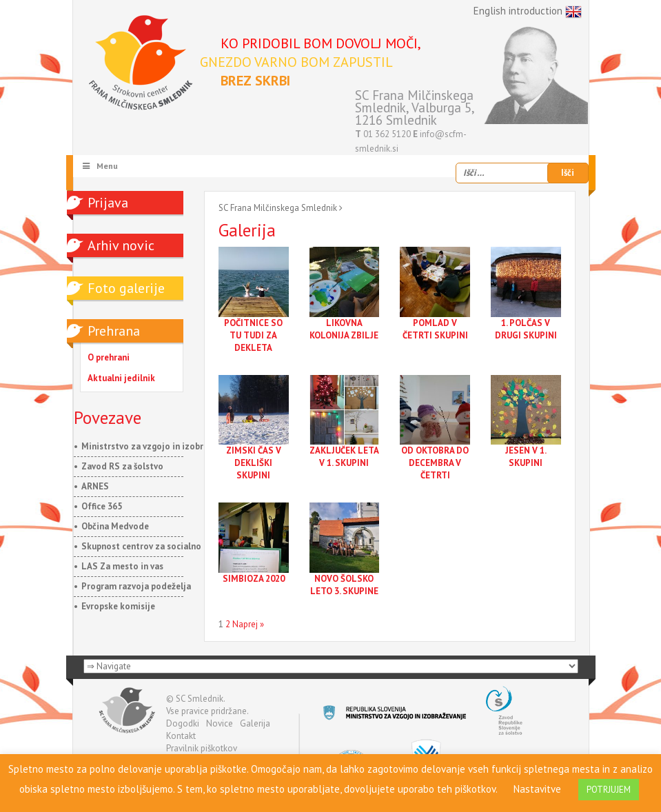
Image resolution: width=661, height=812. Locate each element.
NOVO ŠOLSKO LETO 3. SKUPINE (344, 585)
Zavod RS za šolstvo (122, 466)
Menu (100, 166)
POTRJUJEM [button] (609, 790)
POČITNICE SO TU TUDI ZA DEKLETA (253, 335)
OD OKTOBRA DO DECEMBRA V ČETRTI (435, 463)
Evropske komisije (118, 606)
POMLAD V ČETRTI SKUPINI (435, 329)
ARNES (95, 486)
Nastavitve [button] (537, 789)
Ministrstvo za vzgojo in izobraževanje (160, 446)
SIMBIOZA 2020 (254, 579)
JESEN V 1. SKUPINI (526, 457)
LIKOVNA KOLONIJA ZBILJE (344, 329)
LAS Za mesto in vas (122, 566)
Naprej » (248, 624)
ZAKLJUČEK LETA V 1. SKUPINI (344, 457)
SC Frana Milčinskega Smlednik (278, 208)
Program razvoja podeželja (136, 586)
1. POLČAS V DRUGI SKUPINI (526, 329)
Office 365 (102, 506)
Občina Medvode (115, 526)
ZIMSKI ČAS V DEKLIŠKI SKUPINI (254, 463)
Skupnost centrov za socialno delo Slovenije (172, 546)
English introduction (528, 12)
